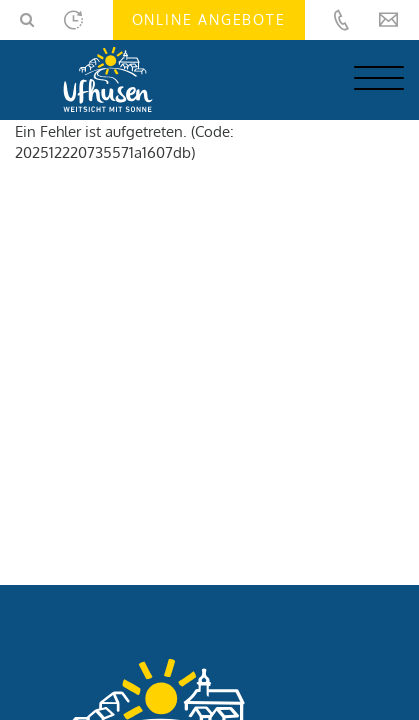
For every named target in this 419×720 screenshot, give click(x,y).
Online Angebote (209, 19)
